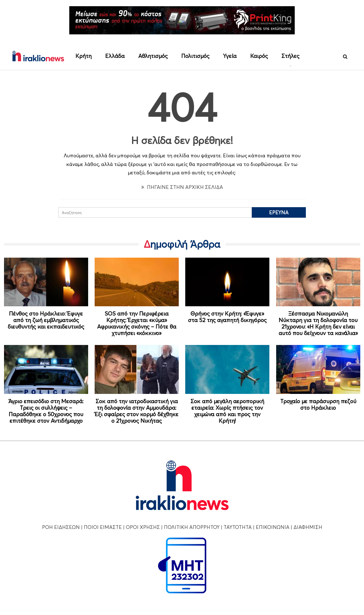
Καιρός (259, 56)
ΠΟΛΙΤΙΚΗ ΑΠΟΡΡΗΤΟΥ (192, 527)
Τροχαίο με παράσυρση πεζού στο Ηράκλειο (318, 404)
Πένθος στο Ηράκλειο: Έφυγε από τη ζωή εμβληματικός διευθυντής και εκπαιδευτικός (46, 320)
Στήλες (290, 56)
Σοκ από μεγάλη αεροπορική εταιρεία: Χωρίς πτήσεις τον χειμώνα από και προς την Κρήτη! (227, 411)
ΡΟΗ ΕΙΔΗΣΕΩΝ (61, 527)
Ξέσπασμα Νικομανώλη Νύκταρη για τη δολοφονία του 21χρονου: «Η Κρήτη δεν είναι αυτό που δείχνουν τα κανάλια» (318, 323)
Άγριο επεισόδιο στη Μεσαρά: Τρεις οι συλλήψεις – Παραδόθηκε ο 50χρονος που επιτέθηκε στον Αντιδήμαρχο (46, 411)
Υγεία (230, 56)
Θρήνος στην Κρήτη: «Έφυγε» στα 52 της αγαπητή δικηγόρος (227, 317)
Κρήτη (84, 56)
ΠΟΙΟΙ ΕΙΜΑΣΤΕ (103, 527)
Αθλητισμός (153, 56)
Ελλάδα (115, 56)
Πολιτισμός (195, 56)
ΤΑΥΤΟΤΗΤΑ (238, 527)
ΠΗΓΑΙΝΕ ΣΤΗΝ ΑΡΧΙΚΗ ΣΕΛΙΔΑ (182, 187)
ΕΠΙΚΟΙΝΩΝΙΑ (273, 527)
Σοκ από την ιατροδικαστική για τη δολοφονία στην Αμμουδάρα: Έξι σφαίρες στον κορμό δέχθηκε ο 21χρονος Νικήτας (137, 411)
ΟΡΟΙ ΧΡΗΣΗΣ (143, 527)
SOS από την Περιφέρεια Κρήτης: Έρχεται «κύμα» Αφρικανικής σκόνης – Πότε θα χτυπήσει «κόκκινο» (137, 323)
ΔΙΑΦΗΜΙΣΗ (308, 527)
